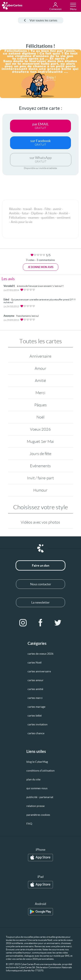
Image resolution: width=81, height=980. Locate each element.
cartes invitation (38, 724)
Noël (40, 417)
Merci (40, 393)
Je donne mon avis (41, 267)
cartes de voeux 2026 (40, 654)
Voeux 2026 (40, 429)
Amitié (40, 381)
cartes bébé (35, 716)
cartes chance (36, 733)
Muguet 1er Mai (40, 441)
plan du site (33, 779)
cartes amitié (35, 689)
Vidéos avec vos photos (40, 522)
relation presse (35, 806)
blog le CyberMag (37, 762)
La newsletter (40, 602)
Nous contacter (41, 584)
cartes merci (35, 698)
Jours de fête (40, 454)
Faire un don (41, 565)
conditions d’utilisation (40, 771)
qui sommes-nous (37, 788)
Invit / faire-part (40, 478)
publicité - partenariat (40, 797)
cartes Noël (35, 663)
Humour (40, 490)
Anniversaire (40, 356)
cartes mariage (36, 707)
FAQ (29, 824)
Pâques (40, 405)
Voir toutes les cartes (41, 20)
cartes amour (36, 680)
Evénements (40, 466)
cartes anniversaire (39, 671)
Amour (40, 368)
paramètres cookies (38, 815)
